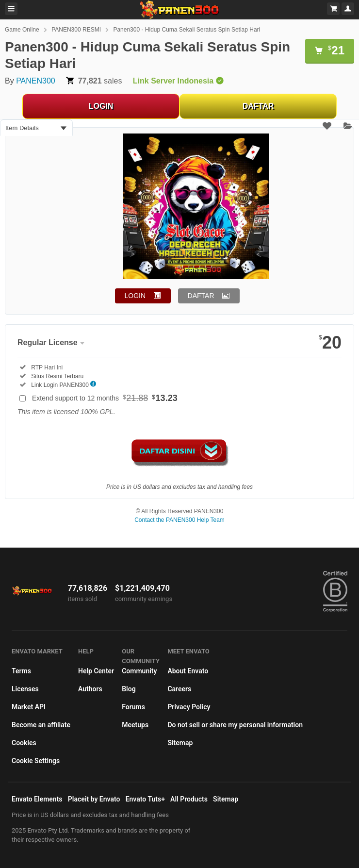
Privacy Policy (189, 707)
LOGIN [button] (135, 296)
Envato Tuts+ (145, 799)
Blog (129, 689)
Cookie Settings (36, 761)
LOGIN (101, 106)
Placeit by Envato (94, 799)
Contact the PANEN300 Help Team (179, 520)
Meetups (135, 725)
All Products (189, 799)
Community (139, 671)
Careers (179, 689)
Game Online (22, 30)
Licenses (25, 689)
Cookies (24, 743)
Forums (133, 707)
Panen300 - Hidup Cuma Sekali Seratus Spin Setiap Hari (187, 30)
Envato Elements (37, 799)
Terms (21, 671)
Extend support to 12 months (105, 398)
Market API (29, 707)
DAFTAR (258, 106)
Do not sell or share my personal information (235, 725)
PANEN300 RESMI (76, 30)
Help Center (96, 671)
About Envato (188, 671)
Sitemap (180, 743)
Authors (90, 689)
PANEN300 (36, 81)
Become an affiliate (41, 725)
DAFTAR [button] (201, 296)
